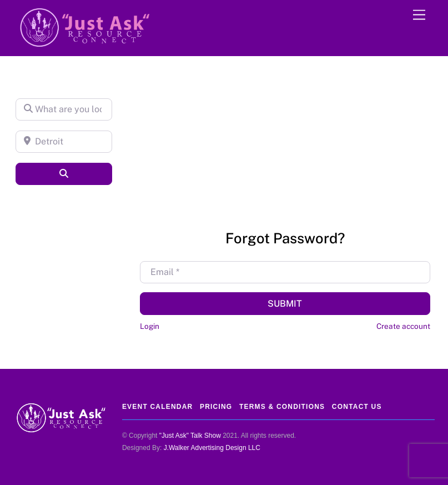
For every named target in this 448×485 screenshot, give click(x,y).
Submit (285, 304)
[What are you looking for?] (64, 109)
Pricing (216, 407)
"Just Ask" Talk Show (190, 436)
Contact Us (357, 407)
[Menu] (419, 15)
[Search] (64, 174)
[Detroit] (64, 142)
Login (150, 326)
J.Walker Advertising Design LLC (212, 448)
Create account (403, 326)
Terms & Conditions (282, 407)
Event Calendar (157, 407)
